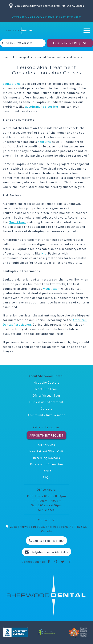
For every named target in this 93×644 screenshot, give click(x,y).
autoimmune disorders (42, 107)
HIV (44, 253)
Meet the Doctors (46, 382)
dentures (44, 142)
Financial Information (47, 464)
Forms (46, 471)
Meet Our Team (46, 389)
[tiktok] (70, 562)
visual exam (52, 289)
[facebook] (49, 562)
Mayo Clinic (17, 222)
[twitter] (63, 562)
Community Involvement (46, 415)
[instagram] (55, 562)
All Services (46, 445)
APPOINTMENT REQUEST (70, 43)
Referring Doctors (46, 458)
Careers (46, 408)
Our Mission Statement (47, 402)
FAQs (46, 477)
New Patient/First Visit (46, 451)
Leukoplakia (12, 84)
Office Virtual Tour (46, 395)
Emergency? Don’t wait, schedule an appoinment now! (47, 17)
